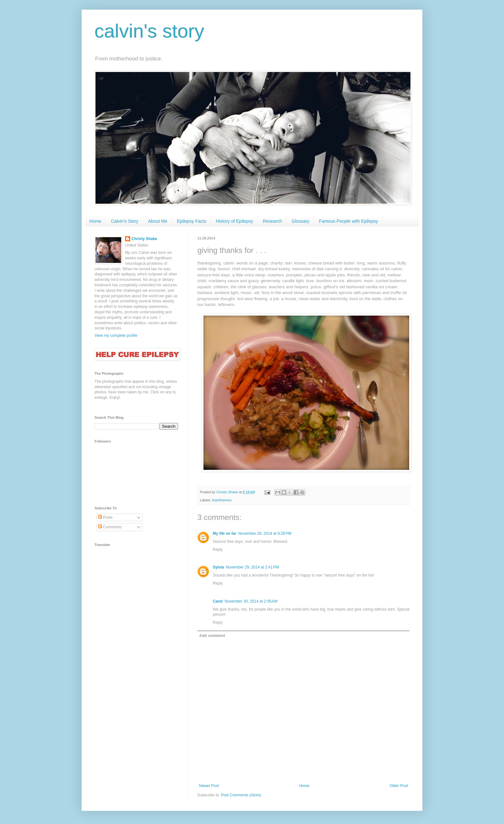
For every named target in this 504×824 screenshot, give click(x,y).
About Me (158, 221)
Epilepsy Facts (191, 221)
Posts (105, 517)
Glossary (300, 221)
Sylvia (218, 567)
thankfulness (222, 500)
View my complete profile (116, 336)
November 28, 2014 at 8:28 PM (265, 533)
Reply (218, 550)
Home (95, 221)
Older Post (399, 786)
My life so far (225, 533)
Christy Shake (144, 239)
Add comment (212, 636)
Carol (218, 601)
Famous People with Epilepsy (349, 221)
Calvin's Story (125, 221)
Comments (110, 527)
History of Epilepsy (235, 221)
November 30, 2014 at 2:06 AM (251, 601)
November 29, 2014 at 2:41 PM (252, 567)
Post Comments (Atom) (241, 795)
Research (272, 221)
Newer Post (209, 786)
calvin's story (149, 31)
